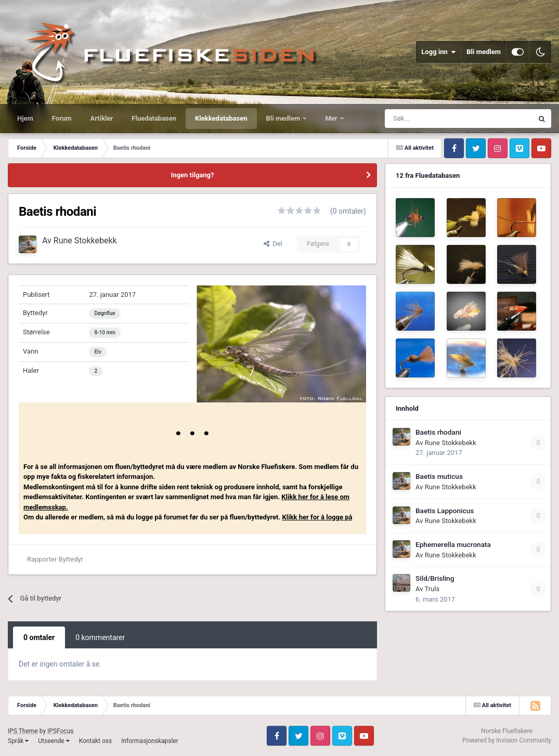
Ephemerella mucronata (453, 544)
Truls (432, 589)
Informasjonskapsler (150, 741)
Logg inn (438, 52)
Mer (332, 118)
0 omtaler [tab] (39, 637)
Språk (18, 741)
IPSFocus (60, 731)
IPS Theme (23, 731)
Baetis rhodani (438, 432)
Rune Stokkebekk (85, 240)
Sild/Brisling (435, 578)
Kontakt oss (96, 741)
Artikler (102, 118)
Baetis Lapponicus (445, 511)
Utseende (54, 741)
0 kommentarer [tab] (100, 637)
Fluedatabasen (154, 118)
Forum (62, 118)
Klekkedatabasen (221, 118)
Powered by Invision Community (507, 740)
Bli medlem (484, 52)
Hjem (25, 118)
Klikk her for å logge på (317, 517)
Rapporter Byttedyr (55, 559)
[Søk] (427, 119)
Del (273, 244)
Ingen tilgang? (193, 175)
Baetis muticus (439, 476)
